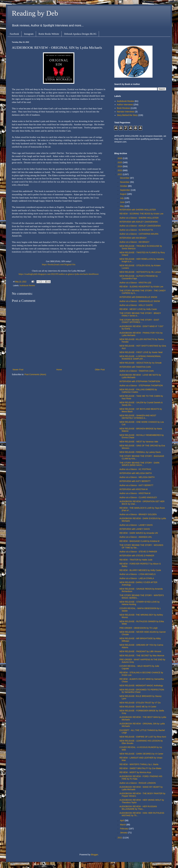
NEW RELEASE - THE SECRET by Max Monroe (142, 656)
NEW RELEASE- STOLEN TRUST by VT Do (140, 703)
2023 (120, 170)
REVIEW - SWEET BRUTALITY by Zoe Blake (140, 768)
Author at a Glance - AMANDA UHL (136, 537)
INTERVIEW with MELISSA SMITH (136, 473)
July (122, 198)
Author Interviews (125, 105)
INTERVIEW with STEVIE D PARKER (137, 556)
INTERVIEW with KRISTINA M (134, 489)
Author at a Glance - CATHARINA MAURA (139, 234)
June (122, 202)
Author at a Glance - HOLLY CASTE (136, 305)
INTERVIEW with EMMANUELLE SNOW (138, 297)
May (122, 206)
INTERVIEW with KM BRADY (133, 238)
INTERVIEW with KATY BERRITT (135, 481)
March (123, 825)
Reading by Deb (35, 13)
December (125, 178)
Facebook (14, 34)
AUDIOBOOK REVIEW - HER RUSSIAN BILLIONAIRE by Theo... (138, 808)
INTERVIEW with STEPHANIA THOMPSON (140, 381)
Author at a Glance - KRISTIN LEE (135, 283)
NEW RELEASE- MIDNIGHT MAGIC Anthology (141, 686)
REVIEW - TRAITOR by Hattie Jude (136, 560)
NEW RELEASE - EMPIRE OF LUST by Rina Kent (143, 737)
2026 (120, 158)
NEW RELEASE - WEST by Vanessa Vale (139, 442)
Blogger (94, 855)
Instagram (29, 34)
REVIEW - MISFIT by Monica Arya (135, 772)
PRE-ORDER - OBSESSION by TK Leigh (139, 628)
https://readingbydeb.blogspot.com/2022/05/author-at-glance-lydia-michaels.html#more (59, 274)
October (124, 186)
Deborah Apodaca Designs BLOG (80, 34)
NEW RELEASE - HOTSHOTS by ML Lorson (140, 272)
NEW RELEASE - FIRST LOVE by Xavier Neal (141, 352)
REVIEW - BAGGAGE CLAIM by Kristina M (139, 541)
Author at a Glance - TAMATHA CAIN (137, 371)
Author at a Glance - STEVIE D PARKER (138, 552)
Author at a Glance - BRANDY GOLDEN (138, 514)
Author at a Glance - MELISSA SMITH (137, 477)
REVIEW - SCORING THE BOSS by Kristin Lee (141, 214)
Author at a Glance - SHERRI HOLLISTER (139, 218)
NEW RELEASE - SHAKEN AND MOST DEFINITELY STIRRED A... (138, 417)
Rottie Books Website (49, 34)
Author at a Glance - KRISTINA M (135, 493)
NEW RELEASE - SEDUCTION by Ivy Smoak (141, 363)
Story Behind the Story (127, 115)
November (125, 182)
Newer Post (18, 370)
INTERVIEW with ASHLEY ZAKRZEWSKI (139, 222)
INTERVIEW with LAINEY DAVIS (135, 529)
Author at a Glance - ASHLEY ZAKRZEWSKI (140, 226)
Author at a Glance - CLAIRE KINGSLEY (138, 497)
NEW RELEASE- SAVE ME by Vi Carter (138, 707)
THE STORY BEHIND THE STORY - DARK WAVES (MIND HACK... (139, 464)
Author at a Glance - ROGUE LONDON (138, 783)
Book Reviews (124, 108)
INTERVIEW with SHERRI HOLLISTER (138, 210)
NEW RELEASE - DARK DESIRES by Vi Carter (141, 754)
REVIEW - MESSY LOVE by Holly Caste (138, 309)
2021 (120, 838)
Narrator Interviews (126, 112)
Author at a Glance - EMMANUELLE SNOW (140, 301)
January (124, 833)
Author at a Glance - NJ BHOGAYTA (136, 230)
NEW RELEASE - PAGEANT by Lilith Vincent (140, 651)
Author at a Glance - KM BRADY (134, 242)
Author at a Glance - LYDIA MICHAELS (137, 574)
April (122, 820)
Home (59, 370)
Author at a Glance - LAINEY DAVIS (136, 525)
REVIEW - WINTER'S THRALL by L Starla (139, 764)
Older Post (100, 370)
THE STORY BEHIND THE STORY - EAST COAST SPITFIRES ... (139, 321)
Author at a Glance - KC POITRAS (135, 469)
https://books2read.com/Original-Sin (59, 264)
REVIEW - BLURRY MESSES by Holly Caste (140, 570)
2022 (120, 174)
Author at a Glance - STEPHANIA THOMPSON (141, 385)
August (123, 194)
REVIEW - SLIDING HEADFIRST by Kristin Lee (141, 287)
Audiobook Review (27, 286)
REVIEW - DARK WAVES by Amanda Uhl (139, 533)
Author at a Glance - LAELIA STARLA (137, 578)
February (124, 829)
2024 (120, 166)
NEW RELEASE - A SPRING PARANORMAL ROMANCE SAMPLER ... (140, 358)
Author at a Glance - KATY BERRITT (136, 485)
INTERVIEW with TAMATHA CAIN (135, 367)
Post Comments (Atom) (35, 374)
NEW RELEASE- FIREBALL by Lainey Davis (140, 452)
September (125, 190)
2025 (120, 162)
